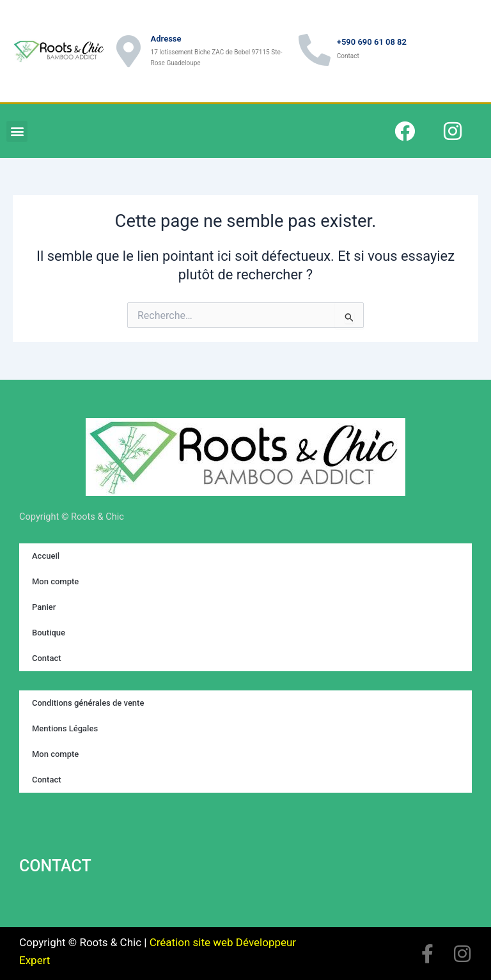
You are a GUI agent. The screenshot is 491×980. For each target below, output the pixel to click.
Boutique (49, 633)
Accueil (46, 556)
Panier (44, 607)
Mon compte (55, 581)
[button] (17, 131)
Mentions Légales (65, 728)
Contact (47, 658)
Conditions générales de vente (88, 703)
